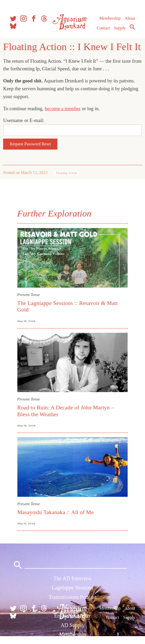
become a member (63, 109)
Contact (103, 28)
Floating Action (66, 173)
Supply (120, 28)
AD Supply (72, 625)
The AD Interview (73, 578)
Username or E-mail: (24, 120)
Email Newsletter (72, 616)
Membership (110, 18)
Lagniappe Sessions (72, 588)
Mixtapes (72, 606)
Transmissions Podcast (72, 597)
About (130, 18)
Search (132, 27)
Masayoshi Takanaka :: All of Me (56, 512)
